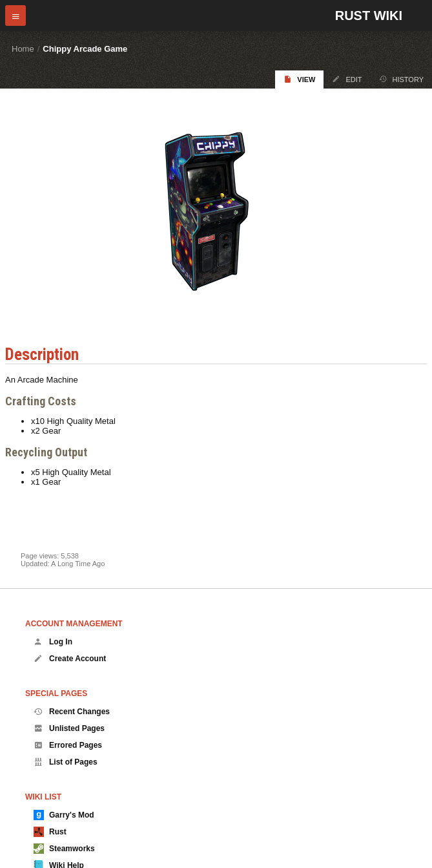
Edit (347, 79)
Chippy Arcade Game (85, 49)
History (402, 79)
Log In (53, 642)
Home (23, 49)
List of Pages (66, 762)
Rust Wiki (369, 16)
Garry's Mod (64, 815)
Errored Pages (68, 745)
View (299, 79)
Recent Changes (72, 712)
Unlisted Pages (69, 728)
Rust (50, 832)
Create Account (70, 659)
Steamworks (64, 849)
